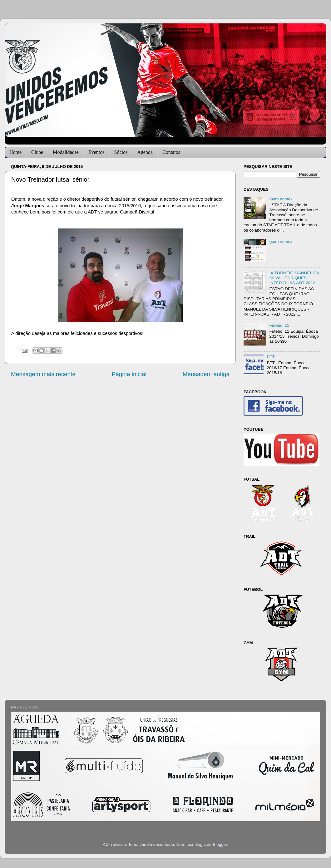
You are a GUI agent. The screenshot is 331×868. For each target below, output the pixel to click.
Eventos (96, 152)
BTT (271, 357)
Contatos (171, 152)
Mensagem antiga (206, 374)
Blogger (220, 844)
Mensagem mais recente (43, 374)
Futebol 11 (279, 325)
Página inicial (129, 374)
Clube (37, 152)
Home (15, 152)
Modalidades (66, 152)
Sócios (121, 152)
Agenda (145, 152)
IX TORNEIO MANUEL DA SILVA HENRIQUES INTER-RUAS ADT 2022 (294, 278)
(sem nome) (280, 199)
